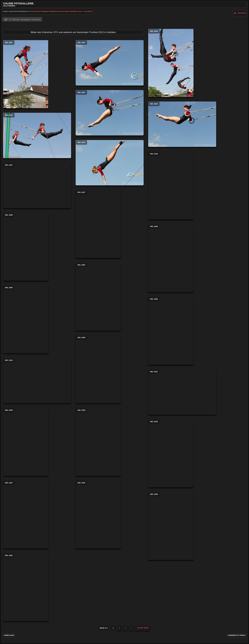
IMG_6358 (98, 369)
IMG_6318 (98, 514)
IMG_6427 (98, 224)
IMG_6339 (26, 442)
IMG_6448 (171, 185)
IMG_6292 (26, 587)
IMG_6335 (171, 453)
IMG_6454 (110, 163)
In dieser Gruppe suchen (25, 19)
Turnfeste (54, 11)
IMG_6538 (171, 63)
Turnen (44, 11)
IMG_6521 (110, 113)
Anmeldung (9, 635)
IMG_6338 (98, 442)
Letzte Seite (143, 628)
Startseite (35, 11)
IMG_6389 (26, 319)
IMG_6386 (171, 331)
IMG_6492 (37, 135)
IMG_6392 (98, 297)
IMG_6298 (171, 526)
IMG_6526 (110, 63)
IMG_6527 (26, 74)
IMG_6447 (37, 185)
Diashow (242, 13)
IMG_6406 (171, 258)
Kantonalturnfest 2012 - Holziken (76, 11)
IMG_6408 (26, 247)
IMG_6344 (37, 381)
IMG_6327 (26, 514)
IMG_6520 (182, 124)
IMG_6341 (182, 392)
